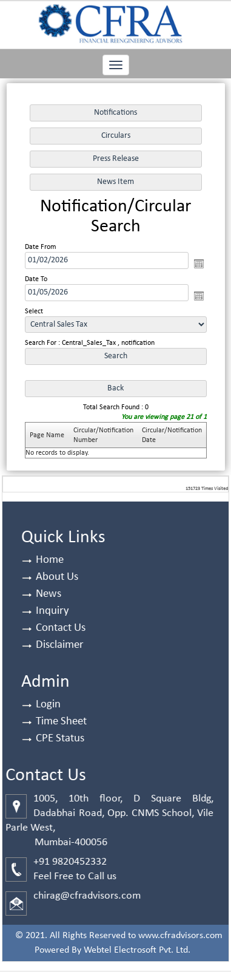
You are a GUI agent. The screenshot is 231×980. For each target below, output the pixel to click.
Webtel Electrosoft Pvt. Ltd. (137, 950)
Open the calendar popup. (198, 264)
